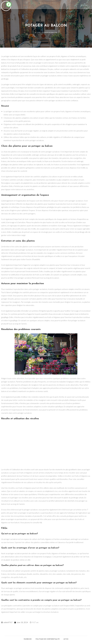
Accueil (38, 32)
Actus (66, 639)
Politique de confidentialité (48, 639)
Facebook (28, 639)
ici (41, 522)
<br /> (46, 444)
